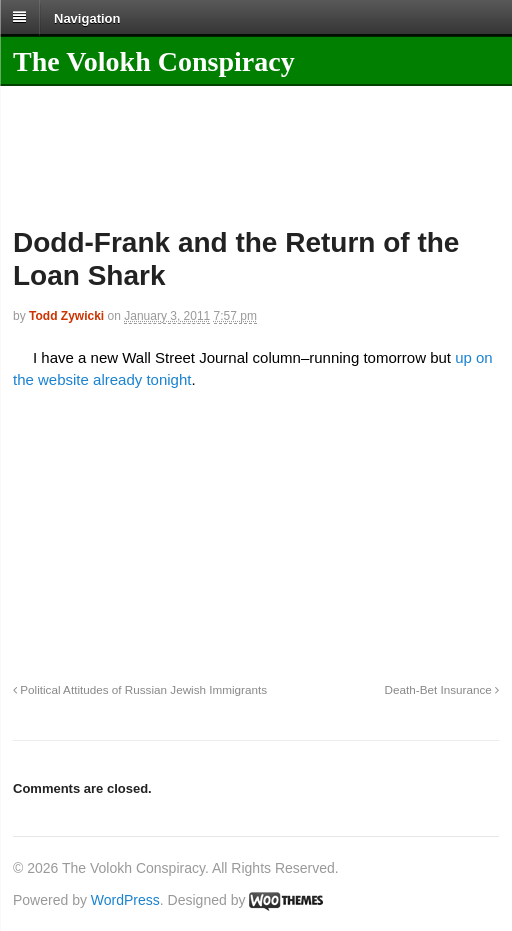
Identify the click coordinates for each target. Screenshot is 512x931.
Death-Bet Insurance (442, 689)
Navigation (87, 17)
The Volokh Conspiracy (154, 61)
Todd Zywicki (66, 316)
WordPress (125, 900)
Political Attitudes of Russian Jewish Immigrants (140, 689)
